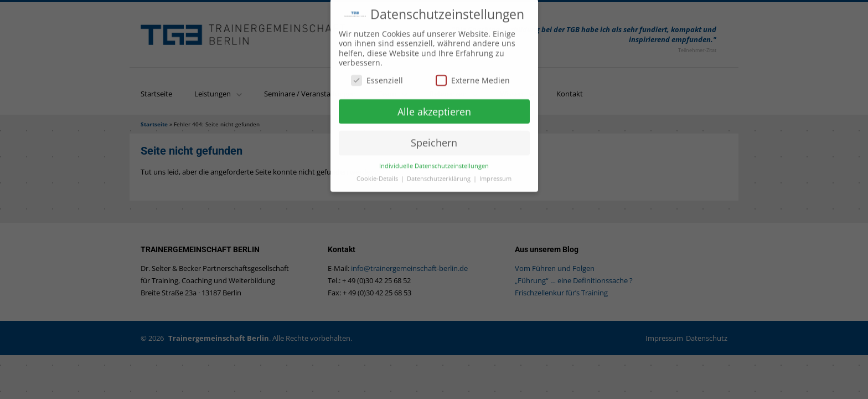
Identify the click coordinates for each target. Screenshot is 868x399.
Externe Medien (473, 76)
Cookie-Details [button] (378, 175)
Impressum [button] (495, 175)
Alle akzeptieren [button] (434, 108)
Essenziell (377, 76)
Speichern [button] (434, 139)
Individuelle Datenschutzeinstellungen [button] (434, 162)
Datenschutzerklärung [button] (440, 175)
